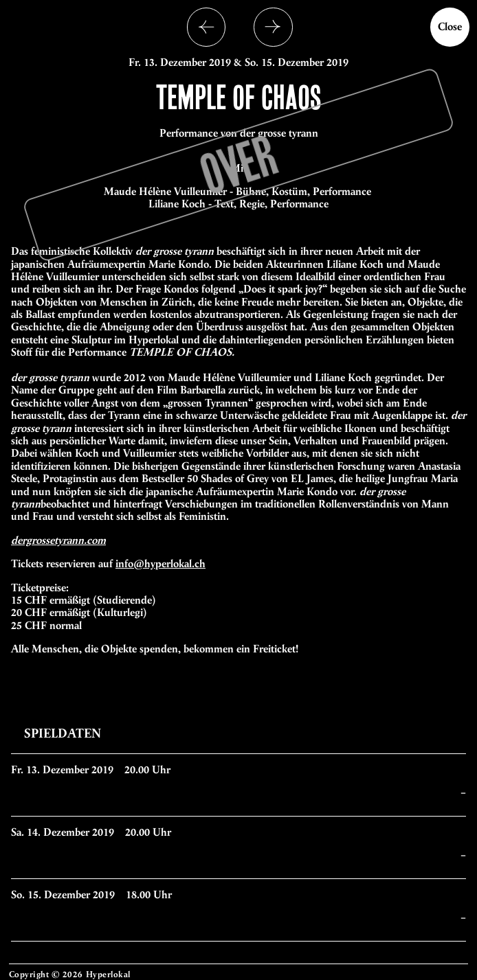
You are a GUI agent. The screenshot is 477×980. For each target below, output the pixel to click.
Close (450, 26)
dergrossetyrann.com (58, 540)
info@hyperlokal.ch (160, 563)
